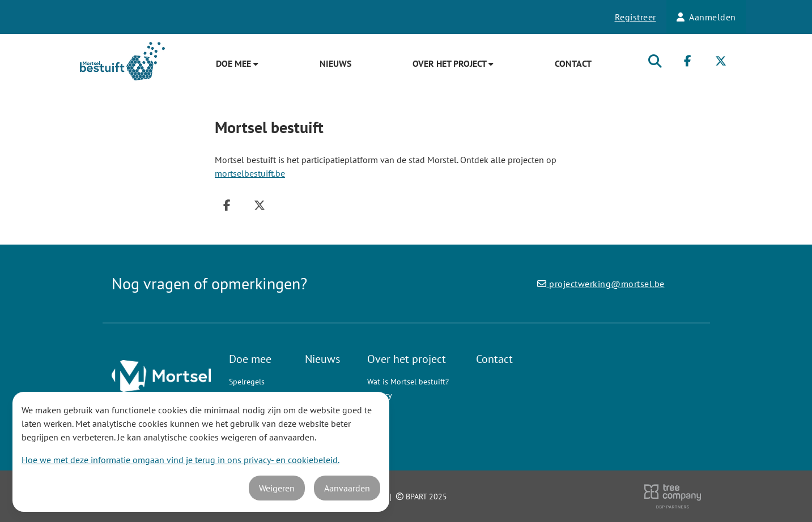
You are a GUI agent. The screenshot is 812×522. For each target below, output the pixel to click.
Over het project (453, 63)
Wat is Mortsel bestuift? (408, 382)
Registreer (635, 17)
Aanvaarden (347, 488)
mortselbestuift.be (250, 173)
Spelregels (247, 382)
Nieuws (335, 63)
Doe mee (237, 63)
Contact (573, 63)
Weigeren (277, 488)
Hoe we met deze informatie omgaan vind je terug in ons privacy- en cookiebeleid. (180, 460)
